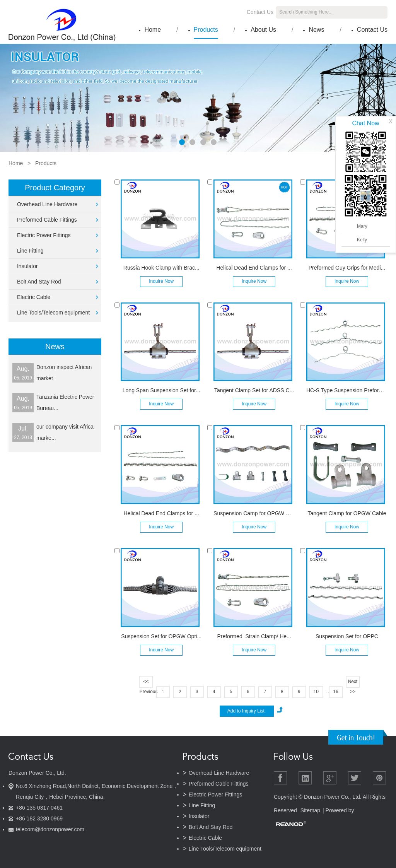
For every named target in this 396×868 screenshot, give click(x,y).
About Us (263, 30)
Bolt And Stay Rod (39, 282)
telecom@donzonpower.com (50, 829)
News (316, 30)
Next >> (353, 683)
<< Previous (146, 683)
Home (153, 30)
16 (335, 692)
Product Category (55, 188)
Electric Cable (34, 297)
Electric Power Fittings (44, 235)
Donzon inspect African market (64, 373)
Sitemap (310, 810)
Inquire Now (161, 281)
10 (316, 692)
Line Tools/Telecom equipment (53, 313)
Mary (362, 226)
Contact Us (260, 12)
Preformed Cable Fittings (47, 220)
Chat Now (365, 123)
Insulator (27, 266)
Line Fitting (30, 251)
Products (206, 30)
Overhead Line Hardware (47, 204)
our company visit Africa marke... (65, 432)
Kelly (362, 240)
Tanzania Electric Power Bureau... (65, 402)
